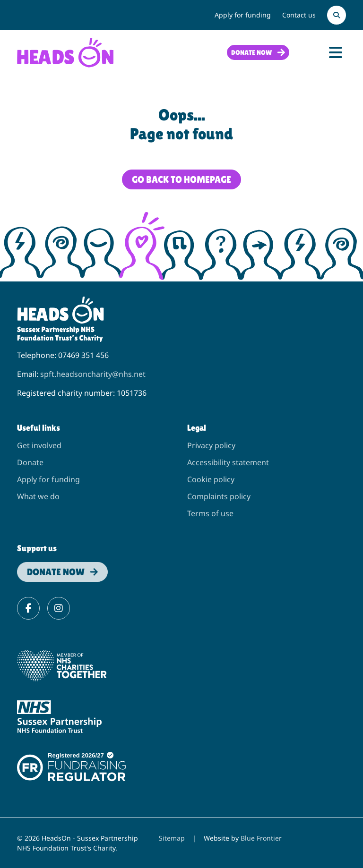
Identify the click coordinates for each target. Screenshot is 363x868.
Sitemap (172, 838)
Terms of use (210, 513)
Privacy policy (211, 445)
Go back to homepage (181, 179)
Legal (197, 428)
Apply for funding (243, 15)
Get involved (39, 445)
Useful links (39, 428)
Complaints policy (219, 496)
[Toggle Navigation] (336, 52)
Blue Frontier (261, 838)
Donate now (251, 52)
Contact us (299, 15)
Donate (30, 462)
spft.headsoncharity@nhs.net (93, 374)
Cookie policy (211, 479)
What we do (38, 496)
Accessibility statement (228, 462)
